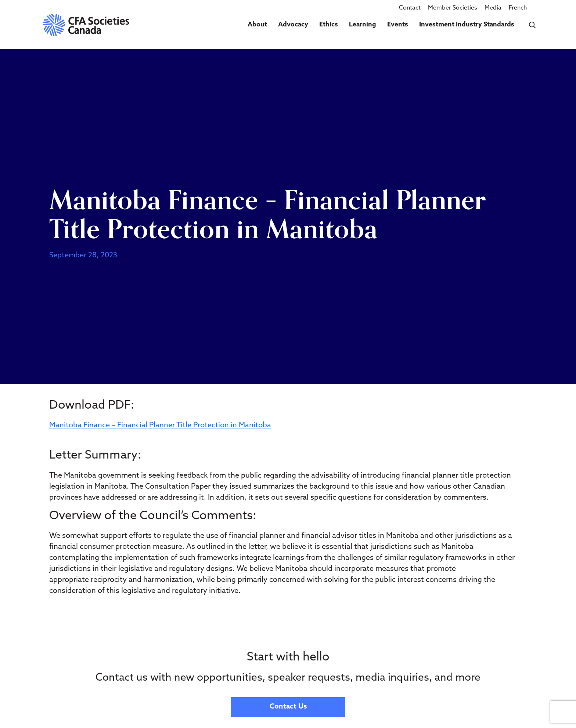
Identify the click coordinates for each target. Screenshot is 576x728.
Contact (410, 8)
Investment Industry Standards (467, 25)
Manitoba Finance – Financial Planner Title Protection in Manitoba (160, 425)
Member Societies (453, 8)
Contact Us (288, 707)
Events (398, 25)
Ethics (329, 25)
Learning (363, 25)
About (257, 25)
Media (493, 8)
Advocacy (293, 25)
